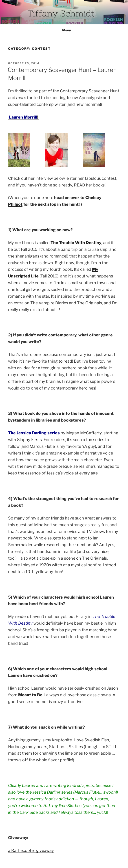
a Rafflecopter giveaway (31, 850)
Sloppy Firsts (29, 440)
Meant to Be (30, 695)
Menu (64, 30)
